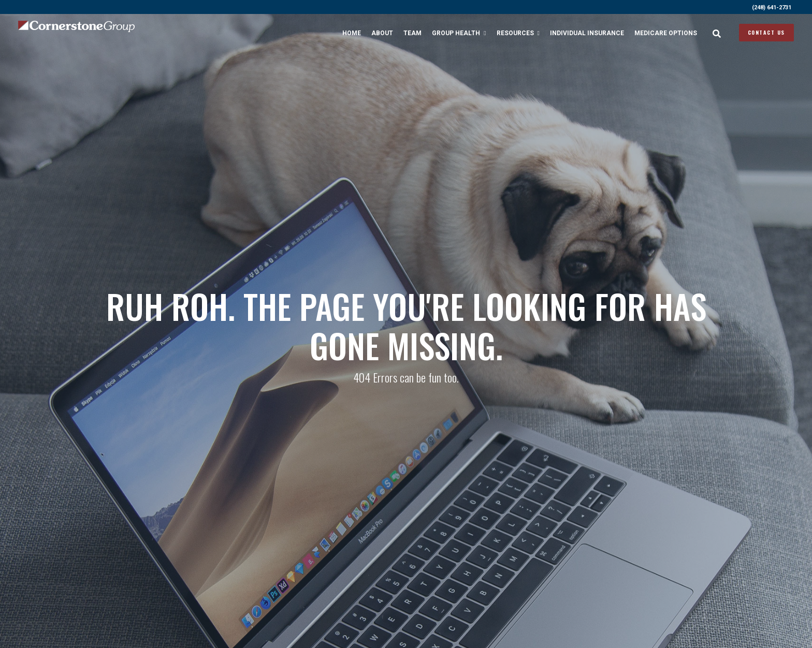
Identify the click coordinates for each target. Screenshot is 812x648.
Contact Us (766, 32)
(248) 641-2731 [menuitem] (772, 8)
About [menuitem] (382, 33)
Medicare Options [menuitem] (666, 33)
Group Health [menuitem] (456, 33)
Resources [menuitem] (515, 33)
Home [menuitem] (352, 33)
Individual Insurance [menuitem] (587, 33)
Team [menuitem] (412, 33)
